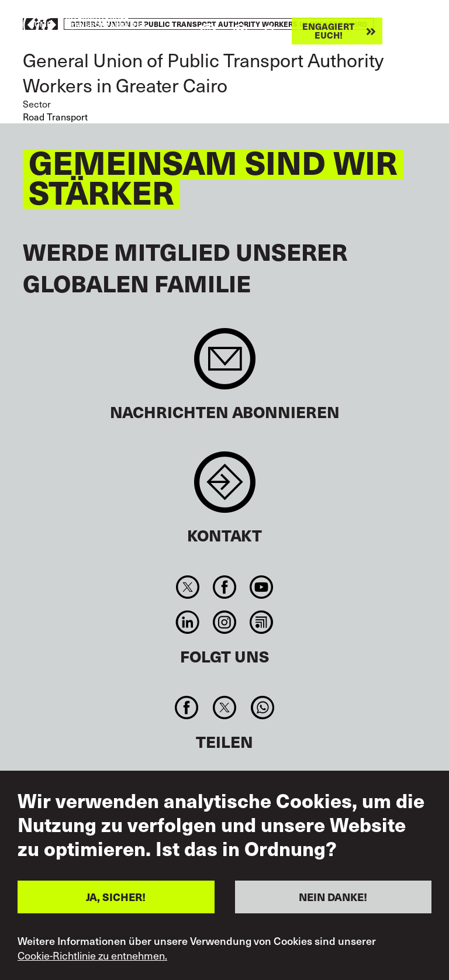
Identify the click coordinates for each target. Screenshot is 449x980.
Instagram (224, 622)
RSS (262, 622)
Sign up (225, 365)
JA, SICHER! (116, 897)
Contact (225, 488)
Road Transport (55, 116)
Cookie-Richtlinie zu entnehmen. (92, 955)
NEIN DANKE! (333, 897)
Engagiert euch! (328, 31)
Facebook (224, 587)
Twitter (187, 587)
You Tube (262, 587)
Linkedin (187, 622)
